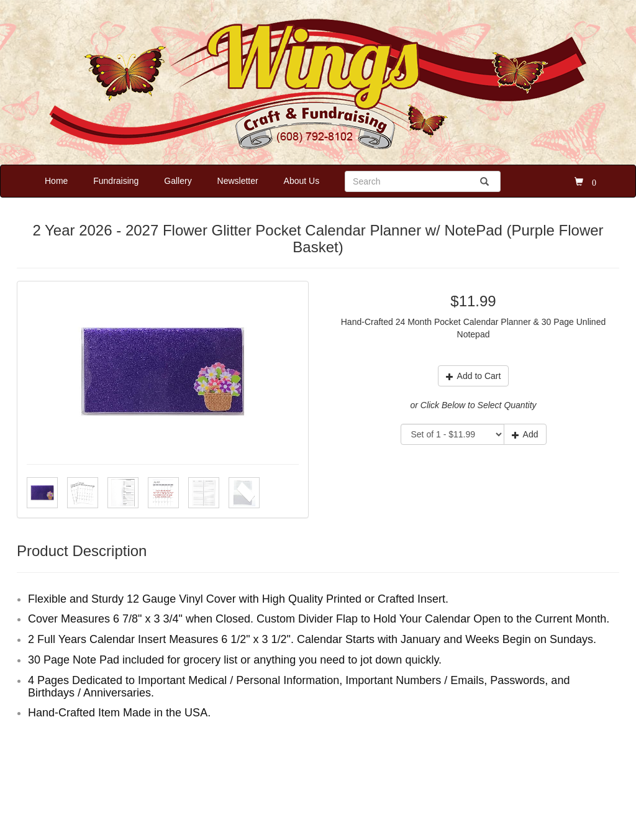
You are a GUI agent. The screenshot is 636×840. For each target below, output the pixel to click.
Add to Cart (474, 376)
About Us (302, 181)
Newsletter (238, 181)
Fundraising (116, 181)
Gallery (178, 181)
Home (56, 181)
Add (525, 434)
